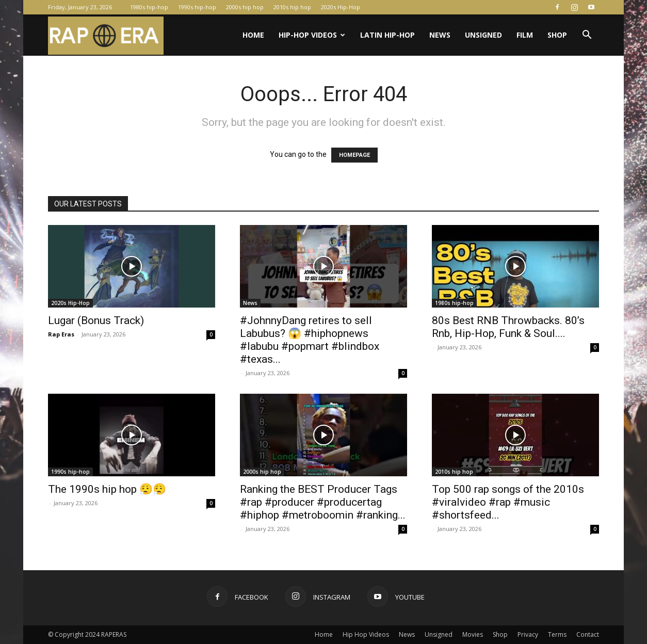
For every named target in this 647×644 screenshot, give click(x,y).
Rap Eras (61, 334)
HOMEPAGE (354, 155)
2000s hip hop (245, 7)
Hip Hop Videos (366, 634)
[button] (587, 36)
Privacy (528, 634)
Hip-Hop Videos (312, 35)
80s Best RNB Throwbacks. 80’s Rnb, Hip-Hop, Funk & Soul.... (508, 327)
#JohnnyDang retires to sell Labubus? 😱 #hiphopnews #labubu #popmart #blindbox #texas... (310, 340)
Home (253, 35)
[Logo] (106, 35)
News (440, 35)
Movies (473, 634)
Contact (588, 634)
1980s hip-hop (149, 7)
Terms (557, 634)
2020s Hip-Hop (341, 7)
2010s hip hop (292, 7)
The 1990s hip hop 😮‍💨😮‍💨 (107, 489)
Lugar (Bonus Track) (96, 320)
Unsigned (483, 35)
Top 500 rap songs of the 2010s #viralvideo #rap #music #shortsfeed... (508, 502)
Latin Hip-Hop (387, 35)
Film (525, 35)
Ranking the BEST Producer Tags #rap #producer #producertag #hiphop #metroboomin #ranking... (323, 502)
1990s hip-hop (197, 7)
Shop (557, 35)
